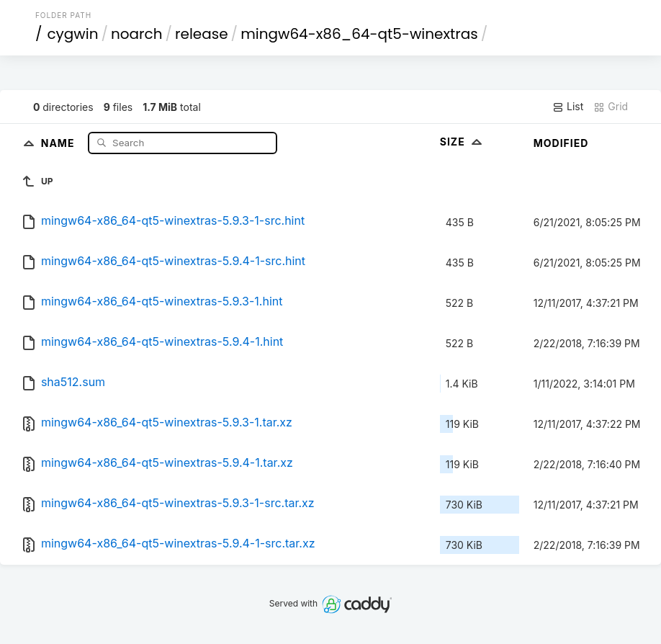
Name (59, 142)
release (202, 34)
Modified (561, 143)
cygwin (72, 34)
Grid (611, 107)
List (568, 107)
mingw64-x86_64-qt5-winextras (359, 34)
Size (463, 142)
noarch (137, 34)
